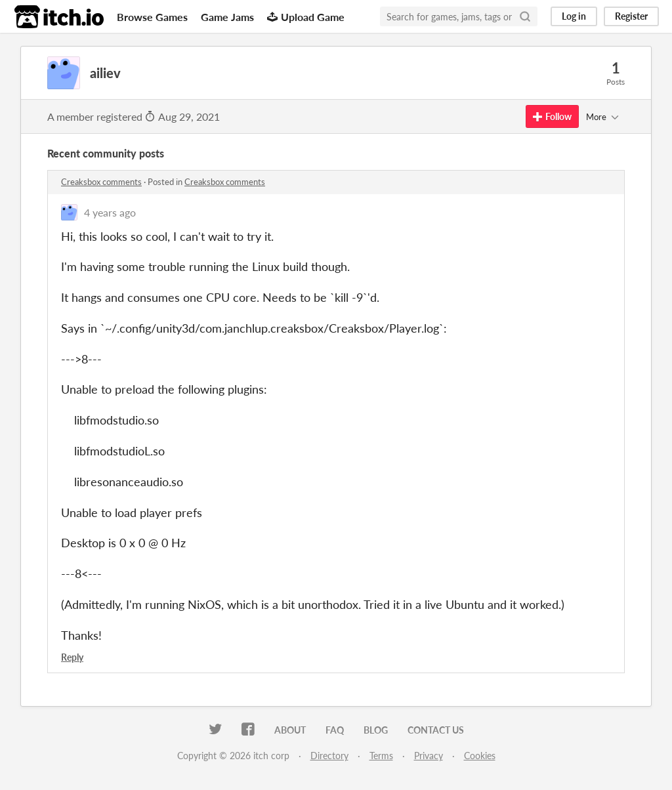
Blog (376, 730)
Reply (72, 657)
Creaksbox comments (101, 182)
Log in (574, 16)
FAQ (335, 730)
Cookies (480, 756)
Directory (329, 756)
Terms (381, 756)
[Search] (525, 16)
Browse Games (152, 17)
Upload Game (306, 17)
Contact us (436, 730)
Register (631, 16)
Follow (552, 116)
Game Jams (227, 17)
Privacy (429, 756)
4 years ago (110, 212)
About (290, 730)
